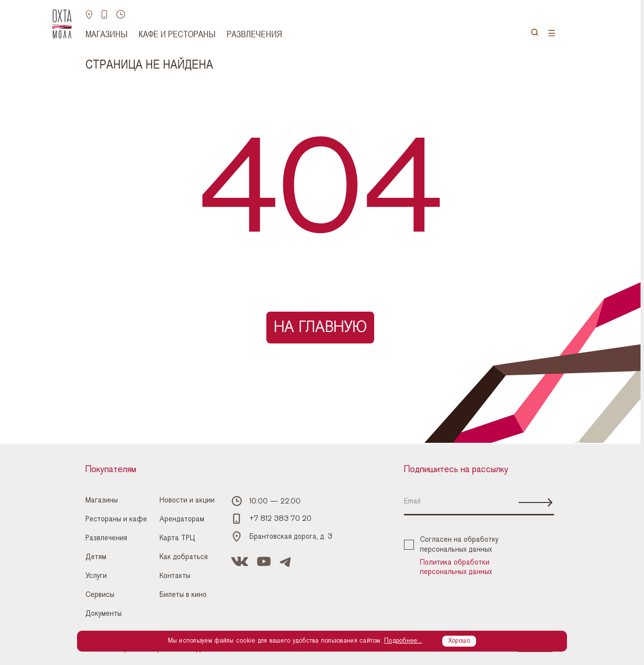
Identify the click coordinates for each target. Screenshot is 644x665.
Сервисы (100, 595)
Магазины (107, 34)
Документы (104, 614)
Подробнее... (403, 641)
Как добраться (184, 557)
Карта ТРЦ (177, 538)
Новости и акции (187, 500)
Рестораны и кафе (116, 519)
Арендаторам (182, 519)
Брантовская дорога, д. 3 (291, 537)
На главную (320, 327)
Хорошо (459, 641)
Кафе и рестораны (177, 34)
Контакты (175, 576)
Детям (96, 557)
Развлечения (254, 34)
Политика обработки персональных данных (456, 567)
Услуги (96, 576)
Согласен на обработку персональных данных (451, 544)
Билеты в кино (183, 595)
